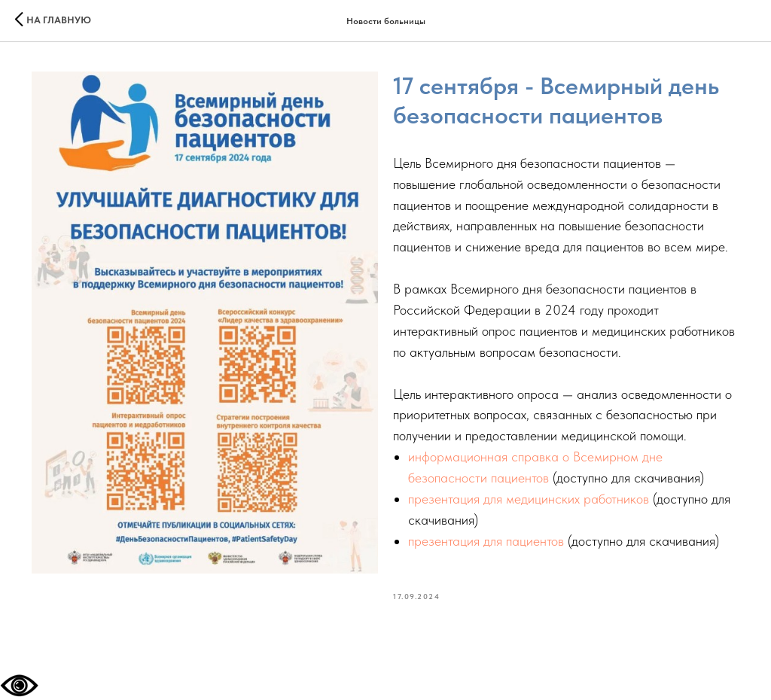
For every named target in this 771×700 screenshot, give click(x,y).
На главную (59, 20)
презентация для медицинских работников (530, 499)
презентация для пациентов (486, 541)
